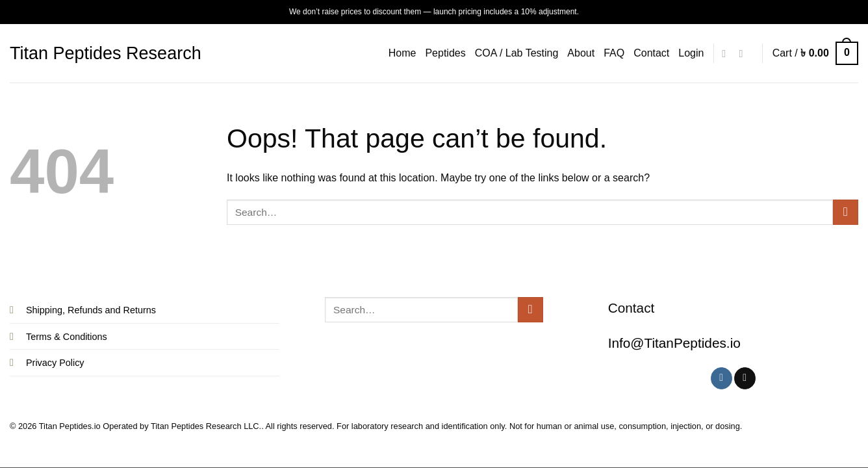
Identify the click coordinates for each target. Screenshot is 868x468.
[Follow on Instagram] (727, 53)
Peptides (445, 53)
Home (402, 53)
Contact (651, 53)
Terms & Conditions (67, 337)
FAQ (614, 53)
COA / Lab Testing (517, 53)
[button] (691, 53)
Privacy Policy (55, 363)
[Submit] (846, 212)
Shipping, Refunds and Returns (91, 310)
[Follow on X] (744, 53)
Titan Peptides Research (106, 54)
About (581, 53)
